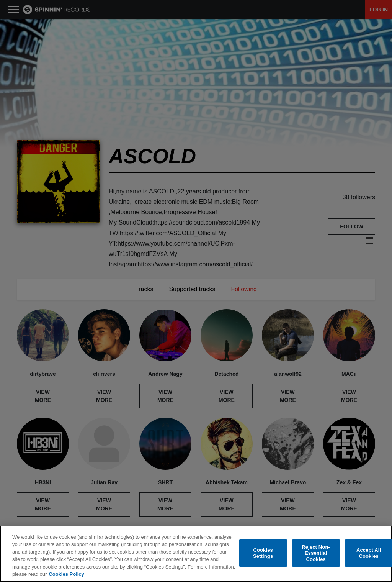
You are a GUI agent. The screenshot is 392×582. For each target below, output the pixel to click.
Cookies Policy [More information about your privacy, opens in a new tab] (66, 574)
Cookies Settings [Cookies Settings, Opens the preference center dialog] (263, 553)
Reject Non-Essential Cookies (316, 553)
